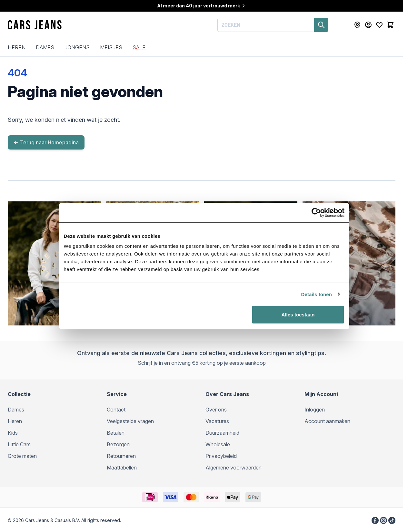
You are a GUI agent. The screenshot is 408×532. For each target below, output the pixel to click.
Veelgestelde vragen (130, 421)
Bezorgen (118, 444)
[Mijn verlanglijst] (379, 25)
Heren (17, 47)
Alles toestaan (300, 327)
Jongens (77, 47)
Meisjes (111, 47)
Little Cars (19, 444)
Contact (116, 410)
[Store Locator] (357, 25)
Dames (45, 47)
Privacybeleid (221, 456)
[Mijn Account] (368, 25)
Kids (13, 433)
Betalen (116, 433)
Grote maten (22, 456)
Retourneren (121, 456)
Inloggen (315, 410)
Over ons (216, 410)
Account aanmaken (327, 421)
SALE (139, 47)
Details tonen (319, 306)
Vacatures (217, 421)
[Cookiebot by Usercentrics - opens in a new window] (319, 225)
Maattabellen (122, 468)
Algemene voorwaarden (234, 468)
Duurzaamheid (222, 433)
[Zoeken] (321, 25)
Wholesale (218, 444)
